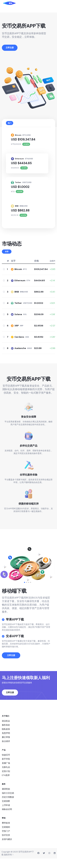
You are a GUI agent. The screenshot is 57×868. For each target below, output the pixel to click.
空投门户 (6, 841)
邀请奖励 (6, 798)
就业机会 (6, 730)
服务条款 (6, 734)
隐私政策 (6, 738)
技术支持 (6, 845)
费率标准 (6, 832)
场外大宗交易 (8, 802)
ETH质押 (6, 785)
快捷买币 (6, 764)
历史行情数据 (8, 806)
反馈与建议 (7, 849)
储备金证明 (7, 819)
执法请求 (6, 751)
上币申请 (6, 815)
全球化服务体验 (29, 484)
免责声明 (6, 743)
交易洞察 (6, 811)
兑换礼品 (6, 777)
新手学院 (6, 768)
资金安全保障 (29, 426)
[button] (25, 592)
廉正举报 (6, 747)
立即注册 (11, 676)
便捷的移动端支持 (29, 513)
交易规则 (6, 836)
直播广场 (6, 772)
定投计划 (6, 781)
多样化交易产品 (29, 455)
